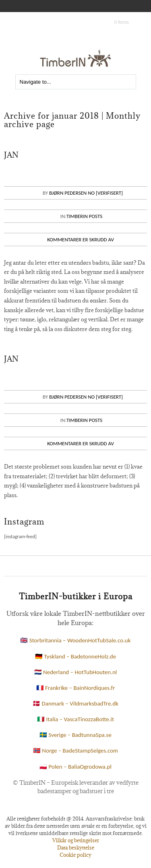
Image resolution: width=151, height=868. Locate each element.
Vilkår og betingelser (76, 840)
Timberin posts (84, 216)
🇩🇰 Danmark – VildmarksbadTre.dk (75, 703)
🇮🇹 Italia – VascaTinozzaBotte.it (75, 719)
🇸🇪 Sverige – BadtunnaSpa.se (75, 735)
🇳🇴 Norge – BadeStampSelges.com (75, 751)
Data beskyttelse (76, 847)
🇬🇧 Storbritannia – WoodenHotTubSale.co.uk (75, 640)
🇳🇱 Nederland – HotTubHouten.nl (76, 672)
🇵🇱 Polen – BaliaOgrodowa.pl (75, 767)
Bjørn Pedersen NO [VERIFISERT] (86, 193)
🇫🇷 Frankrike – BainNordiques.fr (76, 688)
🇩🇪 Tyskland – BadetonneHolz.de (75, 656)
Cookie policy (75, 855)
